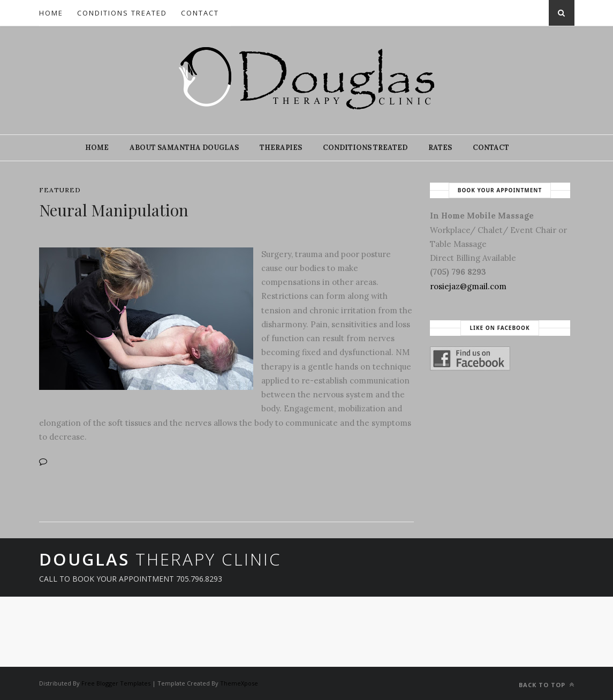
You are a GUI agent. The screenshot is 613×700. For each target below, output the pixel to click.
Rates (440, 148)
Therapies (281, 148)
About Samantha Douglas (184, 148)
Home (51, 13)
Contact (200, 13)
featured (60, 190)
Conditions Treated (122, 13)
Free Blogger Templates (116, 683)
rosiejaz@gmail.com (468, 286)
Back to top (547, 685)
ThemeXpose (239, 683)
